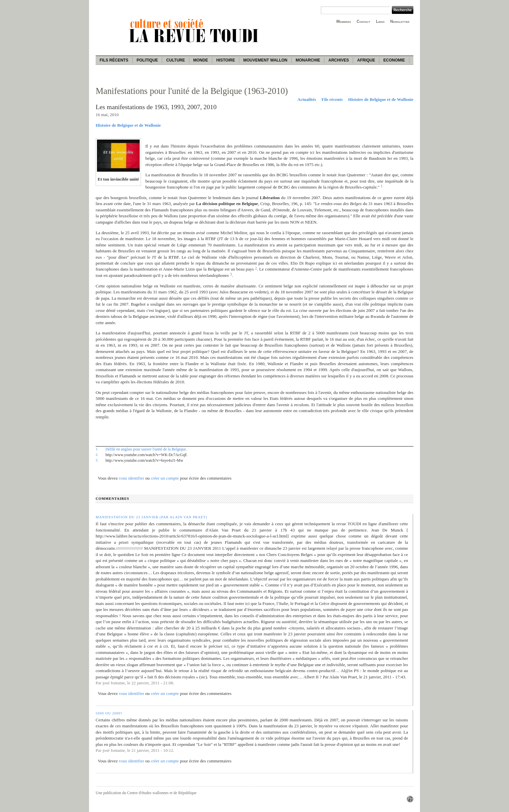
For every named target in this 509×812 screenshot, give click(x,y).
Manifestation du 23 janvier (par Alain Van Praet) (151, 517)
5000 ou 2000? (109, 713)
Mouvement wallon (265, 60)
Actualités (307, 99)
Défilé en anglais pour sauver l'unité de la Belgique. (146, 449)
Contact (364, 21)
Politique (147, 60)
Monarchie (308, 60)
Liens (380, 21)
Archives (339, 60)
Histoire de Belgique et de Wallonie (381, 99)
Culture (175, 60)
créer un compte (165, 478)
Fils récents (114, 60)
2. (97, 454)
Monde (201, 60)
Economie (394, 60)
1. (97, 449)
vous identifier (132, 478)
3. (97, 460)
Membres (344, 21)
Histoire (225, 60)
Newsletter (400, 21)
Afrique (366, 60)
